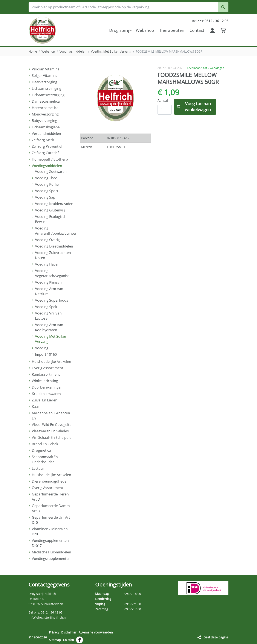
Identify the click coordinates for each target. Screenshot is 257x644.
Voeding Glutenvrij (50, 210)
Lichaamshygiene (46, 127)
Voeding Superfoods (52, 300)
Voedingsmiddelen (73, 51)
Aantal (163, 100)
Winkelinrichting (45, 381)
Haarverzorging (44, 82)
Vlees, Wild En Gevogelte (52, 425)
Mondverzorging (45, 114)
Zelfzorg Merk (43, 140)
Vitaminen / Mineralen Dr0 (50, 532)
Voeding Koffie (47, 184)
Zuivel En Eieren (45, 400)
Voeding (42, 348)
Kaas (36, 407)
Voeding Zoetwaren (51, 172)
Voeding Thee (46, 178)
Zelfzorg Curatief (45, 153)
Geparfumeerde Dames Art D (51, 508)
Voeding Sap (45, 197)
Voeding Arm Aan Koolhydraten (49, 327)
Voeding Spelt (46, 307)
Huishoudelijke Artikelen (51, 361)
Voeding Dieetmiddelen (54, 246)
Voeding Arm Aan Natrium (49, 291)
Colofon (68, 638)
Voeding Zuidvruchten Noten (53, 255)
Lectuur (38, 468)
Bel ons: (210, 21)
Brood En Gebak (45, 444)
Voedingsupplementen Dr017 (50, 543)
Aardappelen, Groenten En (51, 416)
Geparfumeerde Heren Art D (50, 497)
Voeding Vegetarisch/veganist (52, 273)
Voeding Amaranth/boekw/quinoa (54, 231)
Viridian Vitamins (46, 69)
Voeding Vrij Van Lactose (48, 316)
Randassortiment (46, 374)
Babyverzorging (44, 121)
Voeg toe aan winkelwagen (198, 107)
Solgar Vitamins (44, 76)
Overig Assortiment (47, 368)
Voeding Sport (47, 191)
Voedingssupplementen (51, 559)
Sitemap (55, 638)
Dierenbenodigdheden (50, 481)
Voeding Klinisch (48, 282)
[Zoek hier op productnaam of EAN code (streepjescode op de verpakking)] (128, 7)
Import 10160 (46, 354)
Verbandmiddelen (46, 134)
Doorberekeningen (47, 387)
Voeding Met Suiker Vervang (111, 51)
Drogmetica (41, 450)
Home (33, 51)
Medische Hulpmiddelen (51, 552)
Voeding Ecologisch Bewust (51, 219)
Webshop (48, 51)
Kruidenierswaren (46, 394)
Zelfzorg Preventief (47, 146)
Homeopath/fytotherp (50, 159)
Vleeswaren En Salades (50, 431)
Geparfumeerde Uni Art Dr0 (51, 520)
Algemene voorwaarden (96, 632)
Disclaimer (69, 632)
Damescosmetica (46, 101)
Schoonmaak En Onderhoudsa (45, 459)
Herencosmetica (45, 108)
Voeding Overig (47, 240)
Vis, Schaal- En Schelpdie (52, 437)
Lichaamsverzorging (48, 95)
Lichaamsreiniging (47, 88)
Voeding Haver (47, 264)
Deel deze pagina (216, 636)
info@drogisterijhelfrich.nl (48, 617)
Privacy (54, 632)
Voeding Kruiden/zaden (54, 204)
